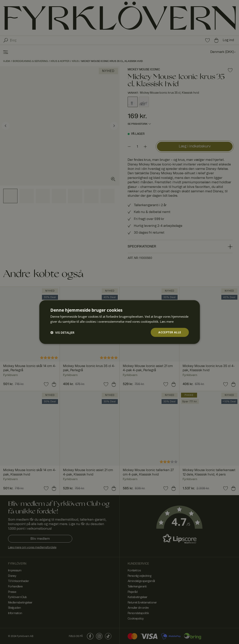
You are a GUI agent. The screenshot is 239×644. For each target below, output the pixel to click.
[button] (62, 332)
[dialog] (119, 322)
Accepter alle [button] (170, 332)
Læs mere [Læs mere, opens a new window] (167, 321)
